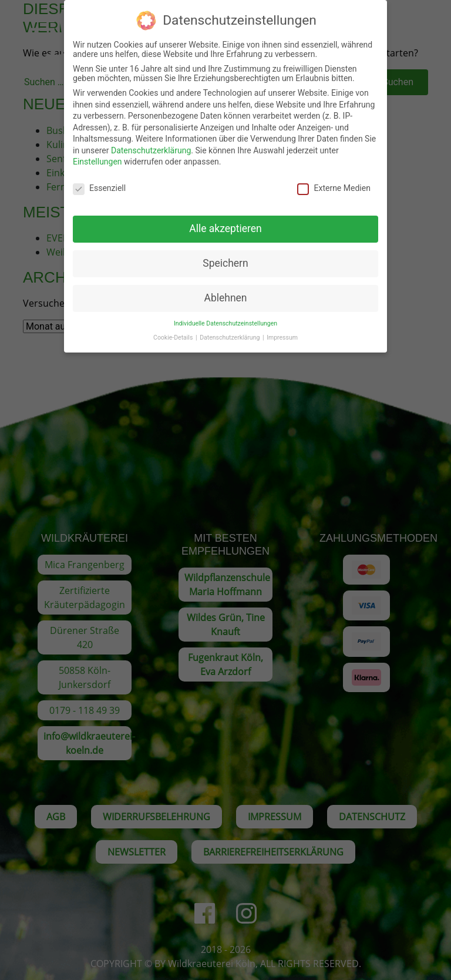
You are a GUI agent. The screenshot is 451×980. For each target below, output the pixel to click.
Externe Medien (334, 180)
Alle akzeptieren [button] (225, 220)
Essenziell (99, 180)
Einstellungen (97, 153)
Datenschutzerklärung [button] (230, 329)
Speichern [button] (225, 254)
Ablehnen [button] (225, 289)
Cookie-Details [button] (174, 329)
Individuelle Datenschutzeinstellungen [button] (225, 315)
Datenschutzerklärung (151, 142)
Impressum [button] (282, 329)
